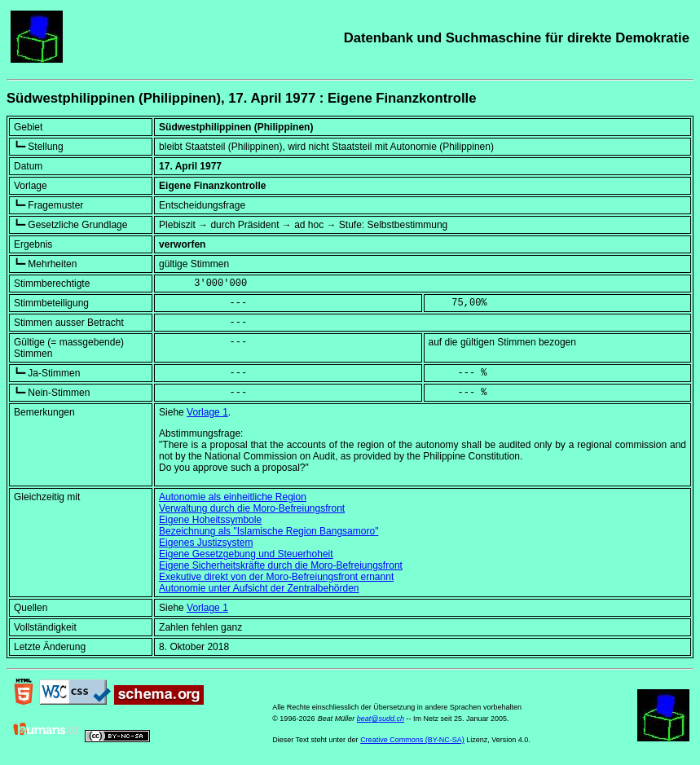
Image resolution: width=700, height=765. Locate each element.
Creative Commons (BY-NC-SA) (412, 740)
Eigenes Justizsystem (206, 543)
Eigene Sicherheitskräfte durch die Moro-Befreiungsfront (281, 565)
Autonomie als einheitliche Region (233, 497)
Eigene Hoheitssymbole (210, 520)
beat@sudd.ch (381, 719)
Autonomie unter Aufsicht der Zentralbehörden (259, 588)
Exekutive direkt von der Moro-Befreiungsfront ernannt (276, 577)
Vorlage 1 (207, 412)
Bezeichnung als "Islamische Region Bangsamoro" (269, 531)
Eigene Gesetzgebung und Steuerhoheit (246, 554)
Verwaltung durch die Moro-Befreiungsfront (252, 508)
